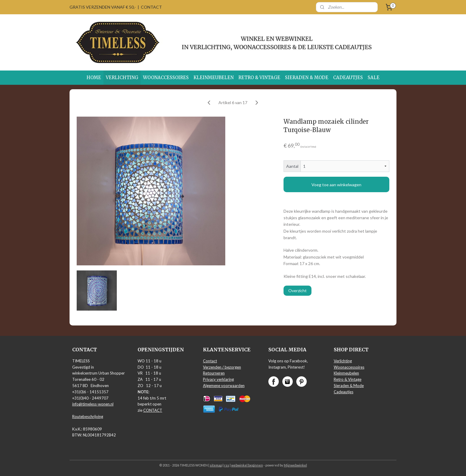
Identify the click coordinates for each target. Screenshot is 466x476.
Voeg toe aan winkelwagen (336, 185)
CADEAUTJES (348, 77)
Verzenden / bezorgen (222, 367)
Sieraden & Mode (349, 386)
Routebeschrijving (88, 416)
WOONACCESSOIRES (166, 77)
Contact (210, 361)
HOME (94, 77)
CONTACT (151, 7)
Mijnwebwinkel (295, 465)
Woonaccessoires (349, 367)
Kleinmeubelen (346, 373)
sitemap (216, 465)
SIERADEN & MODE (307, 77)
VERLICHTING (122, 77)
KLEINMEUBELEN (214, 77)
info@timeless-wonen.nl (93, 404)
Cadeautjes (344, 392)
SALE (374, 77)
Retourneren (214, 373)
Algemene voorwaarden (224, 386)
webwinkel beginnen (247, 465)
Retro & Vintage (348, 379)
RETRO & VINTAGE (259, 77)
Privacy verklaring (218, 379)
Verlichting (343, 361)
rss (227, 465)
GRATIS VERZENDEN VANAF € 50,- (103, 7)
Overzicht (297, 291)
